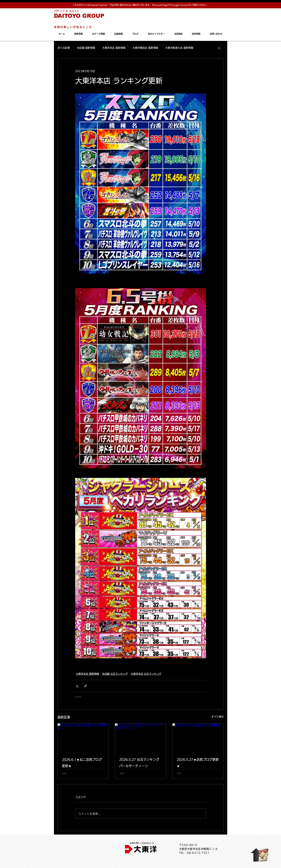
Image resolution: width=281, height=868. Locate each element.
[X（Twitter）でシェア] (77, 686)
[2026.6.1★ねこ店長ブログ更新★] (83, 738)
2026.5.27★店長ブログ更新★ (198, 763)
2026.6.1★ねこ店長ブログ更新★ (82, 763)
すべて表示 (218, 717)
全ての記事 (64, 48)
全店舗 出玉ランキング (115, 674)
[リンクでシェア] (86, 686)
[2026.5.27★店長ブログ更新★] (198, 738)
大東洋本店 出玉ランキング (146, 674)
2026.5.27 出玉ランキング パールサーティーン (139, 763)
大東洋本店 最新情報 (114, 48)
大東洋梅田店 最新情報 (145, 48)
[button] (219, 48)
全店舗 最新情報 (86, 48)
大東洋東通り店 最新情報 (179, 48)
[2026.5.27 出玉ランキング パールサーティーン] (140, 738)
